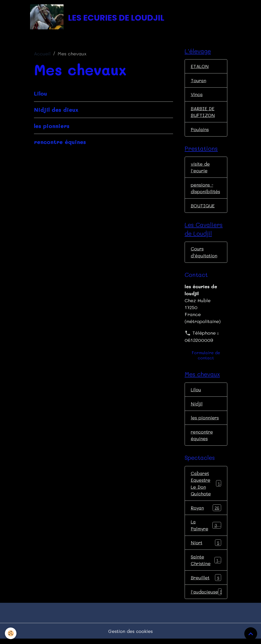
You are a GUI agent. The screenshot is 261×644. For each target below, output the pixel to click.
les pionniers (52, 126)
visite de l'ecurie (200, 169)
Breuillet (206, 582)
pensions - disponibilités (205, 190)
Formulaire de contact (206, 358)
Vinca (197, 95)
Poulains (200, 131)
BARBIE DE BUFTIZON (203, 113)
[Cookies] (11, 633)
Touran (199, 81)
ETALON (200, 67)
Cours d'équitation (204, 255)
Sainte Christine (206, 565)
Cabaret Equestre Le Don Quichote (206, 487)
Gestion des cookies (130, 636)
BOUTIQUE (203, 208)
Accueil (42, 54)
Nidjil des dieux (56, 110)
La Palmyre (206, 529)
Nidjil (197, 406)
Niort (206, 547)
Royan (206, 512)
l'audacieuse (207, 596)
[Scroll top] (251, 634)
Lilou (40, 94)
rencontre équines (60, 142)
